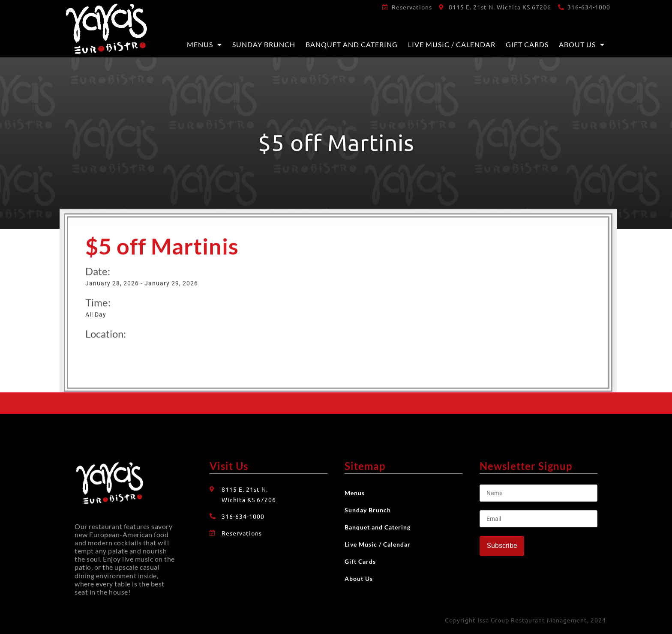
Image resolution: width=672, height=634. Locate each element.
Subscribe (502, 546)
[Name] (538, 493)
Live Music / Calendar (452, 44)
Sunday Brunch (264, 44)
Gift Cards (527, 44)
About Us (582, 45)
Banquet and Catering (352, 44)
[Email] (538, 519)
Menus (204, 45)
